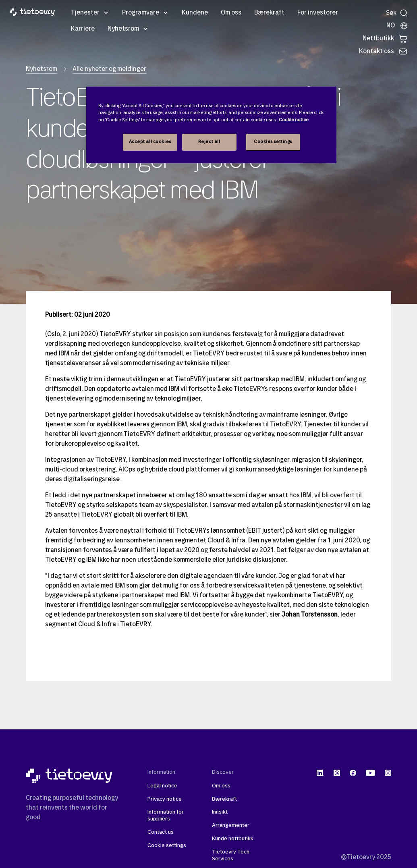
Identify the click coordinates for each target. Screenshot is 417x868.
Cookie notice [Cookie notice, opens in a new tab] (294, 120)
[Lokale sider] (397, 26)
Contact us (161, 832)
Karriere (83, 29)
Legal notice (162, 786)
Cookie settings (167, 846)
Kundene (195, 13)
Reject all (209, 142)
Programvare (141, 13)
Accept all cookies (150, 142)
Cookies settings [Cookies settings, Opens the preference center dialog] (273, 142)
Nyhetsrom (123, 29)
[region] (211, 125)
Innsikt (220, 812)
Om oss (231, 13)
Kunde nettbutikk (233, 839)
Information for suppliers (166, 816)
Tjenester (85, 13)
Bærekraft (269, 13)
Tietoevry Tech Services (231, 856)
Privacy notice (165, 799)
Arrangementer (231, 825)
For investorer (318, 13)
